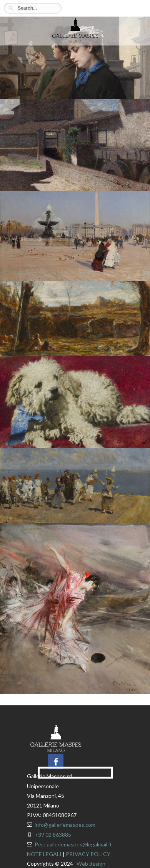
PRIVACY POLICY (88, 854)
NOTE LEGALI (44, 854)
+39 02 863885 (53, 835)
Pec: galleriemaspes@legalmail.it (73, 844)
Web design (91, 864)
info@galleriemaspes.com (65, 825)
